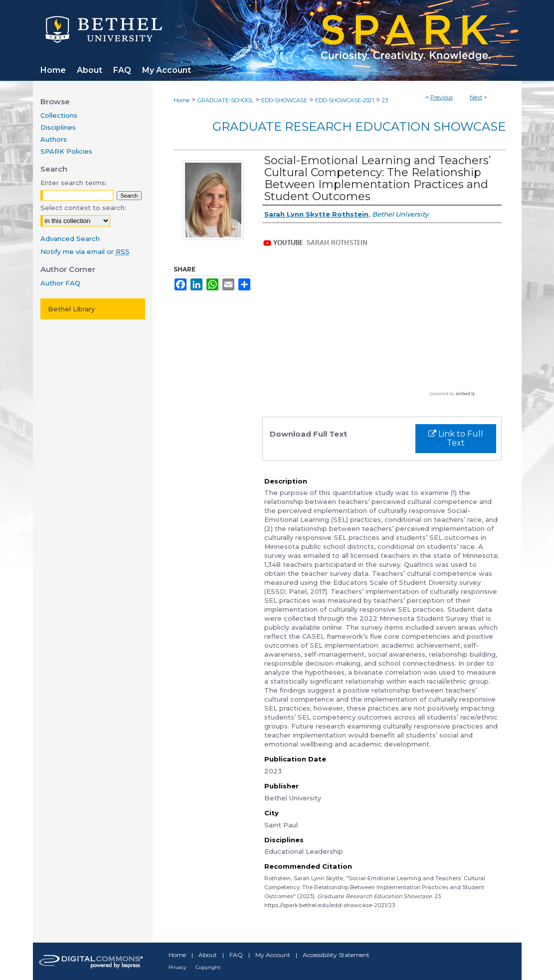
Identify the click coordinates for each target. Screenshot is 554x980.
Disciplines (58, 127)
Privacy (177, 967)
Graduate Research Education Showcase (359, 126)
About (208, 955)
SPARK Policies (66, 151)
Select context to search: (83, 208)
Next (476, 97)
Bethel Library (71, 309)
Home (182, 100)
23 (385, 100)
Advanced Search (70, 239)
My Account (273, 955)
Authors (54, 139)
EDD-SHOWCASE (284, 100)
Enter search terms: (74, 183)
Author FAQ (60, 283)
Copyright (208, 967)
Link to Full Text (456, 438)
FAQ (236, 955)
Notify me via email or (85, 251)
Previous (442, 97)
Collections (59, 115)
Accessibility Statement (336, 955)
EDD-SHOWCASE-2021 (345, 100)
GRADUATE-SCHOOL (225, 100)
